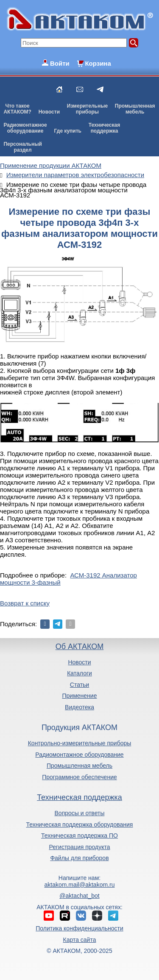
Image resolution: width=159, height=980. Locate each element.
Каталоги (79, 673)
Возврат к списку (25, 603)
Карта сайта (79, 940)
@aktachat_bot (79, 896)
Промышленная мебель (79, 766)
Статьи (79, 685)
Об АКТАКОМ (79, 647)
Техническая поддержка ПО (79, 836)
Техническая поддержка (79, 797)
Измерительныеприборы (87, 109)
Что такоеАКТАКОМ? (17, 109)
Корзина (98, 63)
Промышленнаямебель (135, 109)
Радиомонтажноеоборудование (25, 128)
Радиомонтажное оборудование (79, 755)
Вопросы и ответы (80, 813)
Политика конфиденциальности (79, 928)
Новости (49, 112)
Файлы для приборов (79, 858)
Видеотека (79, 707)
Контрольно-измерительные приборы (80, 743)
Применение (80, 696)
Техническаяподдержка (104, 128)
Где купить (68, 131)
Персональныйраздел (22, 147)
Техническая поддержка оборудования (80, 825)
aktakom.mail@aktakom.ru (80, 885)
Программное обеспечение (79, 777)
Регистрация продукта (79, 847)
